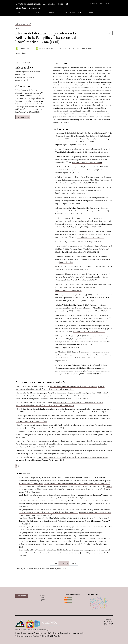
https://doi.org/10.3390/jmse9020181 (87, 252)
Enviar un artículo (22, 596)
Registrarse (94, 3)
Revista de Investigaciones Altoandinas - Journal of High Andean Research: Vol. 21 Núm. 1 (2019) (52, 530)
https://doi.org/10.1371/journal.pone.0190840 (71, 145)
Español (109, 3)
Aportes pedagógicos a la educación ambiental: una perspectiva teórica (73, 386)
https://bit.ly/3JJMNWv (70, 173)
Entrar (101, 3)
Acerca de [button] (20, 13)
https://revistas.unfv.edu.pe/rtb (98, 152)
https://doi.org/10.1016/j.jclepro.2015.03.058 (70, 193)
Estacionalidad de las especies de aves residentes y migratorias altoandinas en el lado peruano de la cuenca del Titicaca (73, 451)
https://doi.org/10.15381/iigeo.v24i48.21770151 (89, 331)
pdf (110, 33)
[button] (22, 53)
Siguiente (73, 563)
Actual (37, 13)
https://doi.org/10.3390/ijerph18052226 (69, 347)
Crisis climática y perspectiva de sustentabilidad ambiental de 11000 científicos (63, 457)
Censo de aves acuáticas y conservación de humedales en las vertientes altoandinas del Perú (51, 444)
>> (24, 466)
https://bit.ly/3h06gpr (87, 301)
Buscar (108, 13)
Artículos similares (23, 474)
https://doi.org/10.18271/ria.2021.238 (69, 214)
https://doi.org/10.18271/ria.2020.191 (68, 204)
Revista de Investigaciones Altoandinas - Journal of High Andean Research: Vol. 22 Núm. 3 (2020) (77, 483)
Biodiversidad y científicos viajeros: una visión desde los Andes (74, 402)
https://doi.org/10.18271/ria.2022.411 (28, 112)
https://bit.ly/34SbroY (97, 242)
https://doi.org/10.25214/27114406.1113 (90, 237)
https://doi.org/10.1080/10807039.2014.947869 (85, 374)
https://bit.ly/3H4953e (63, 361)
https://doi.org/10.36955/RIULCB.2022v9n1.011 (92, 321)
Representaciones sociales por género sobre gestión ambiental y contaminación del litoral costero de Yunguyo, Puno (73, 495)
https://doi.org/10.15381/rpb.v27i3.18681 (94, 311)
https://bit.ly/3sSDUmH (91, 280)
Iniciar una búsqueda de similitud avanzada (41, 569)
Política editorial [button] (72, 13)
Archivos (52, 13)
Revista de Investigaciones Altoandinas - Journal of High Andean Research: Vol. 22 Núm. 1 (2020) (72, 536)
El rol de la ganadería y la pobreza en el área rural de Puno (75, 425)
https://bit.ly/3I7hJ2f (66, 262)
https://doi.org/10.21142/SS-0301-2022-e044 (87, 162)
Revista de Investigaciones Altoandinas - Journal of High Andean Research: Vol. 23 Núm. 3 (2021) (55, 399)
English (42, 597)
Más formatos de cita (23, 117)
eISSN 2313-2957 (33, 630)
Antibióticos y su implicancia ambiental (43, 521)
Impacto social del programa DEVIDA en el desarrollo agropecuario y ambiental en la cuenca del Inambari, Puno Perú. (72, 527)
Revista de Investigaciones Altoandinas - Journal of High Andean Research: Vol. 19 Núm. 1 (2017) (74, 412)
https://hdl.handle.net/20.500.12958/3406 (83, 183)
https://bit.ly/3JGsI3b (81, 270)
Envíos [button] (92, 13)
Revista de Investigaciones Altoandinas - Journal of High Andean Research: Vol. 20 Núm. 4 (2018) (49, 454)
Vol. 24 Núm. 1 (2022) (23, 24)
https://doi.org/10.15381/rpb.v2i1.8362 (68, 290)
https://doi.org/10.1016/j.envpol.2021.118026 (86, 227)
